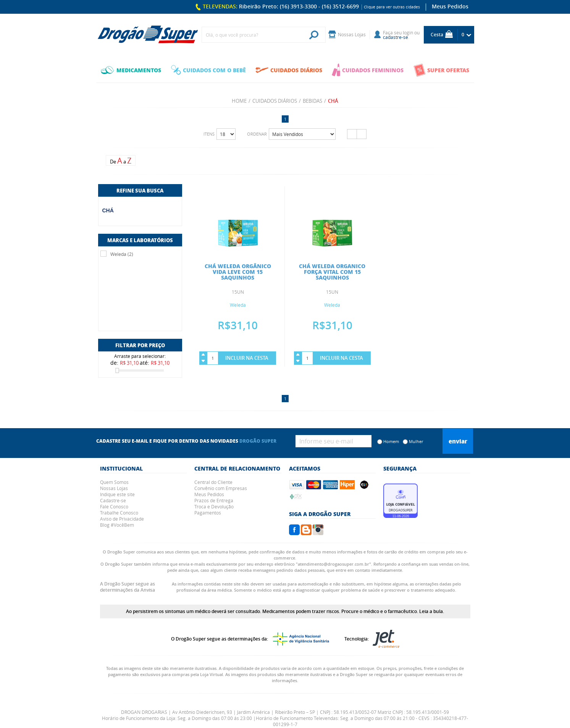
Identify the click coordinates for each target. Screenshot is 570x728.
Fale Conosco (114, 506)
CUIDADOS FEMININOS (368, 70)
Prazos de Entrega (214, 500)
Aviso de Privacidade (122, 519)
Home (239, 101)
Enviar (458, 441)
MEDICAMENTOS (131, 70)
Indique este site (117, 494)
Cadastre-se (113, 500)
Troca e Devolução (214, 506)
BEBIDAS (312, 101)
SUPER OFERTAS (441, 70)
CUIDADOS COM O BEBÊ (208, 70)
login (408, 32)
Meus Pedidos (450, 6)
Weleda (238, 305)
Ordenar (257, 134)
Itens (209, 134)
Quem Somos (114, 482)
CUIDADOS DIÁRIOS (289, 70)
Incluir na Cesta (247, 358)
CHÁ (108, 210)
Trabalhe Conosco (119, 513)
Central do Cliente (213, 482)
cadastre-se (396, 37)
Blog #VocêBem (117, 525)
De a (121, 161)
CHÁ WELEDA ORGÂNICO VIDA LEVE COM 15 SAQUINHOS (238, 272)
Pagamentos (208, 513)
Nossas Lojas (114, 488)
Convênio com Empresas (221, 488)
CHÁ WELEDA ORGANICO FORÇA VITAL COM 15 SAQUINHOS (332, 272)
